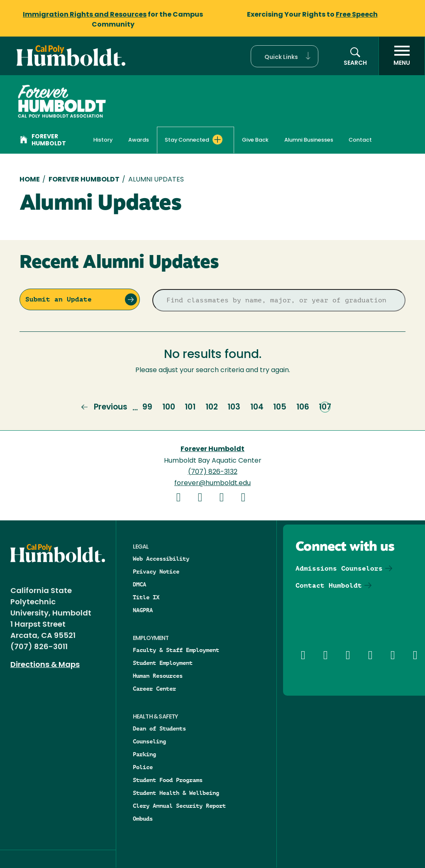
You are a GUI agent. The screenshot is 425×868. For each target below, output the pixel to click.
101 (190, 407)
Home (30, 180)
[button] (285, 56)
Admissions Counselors (339, 568)
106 (303, 407)
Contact (360, 140)
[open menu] (402, 56)
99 (147, 407)
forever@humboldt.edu (212, 483)
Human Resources (158, 676)
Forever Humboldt (43, 140)
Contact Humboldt (329, 585)
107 (325, 407)
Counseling (149, 741)
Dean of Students (159, 728)
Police (143, 767)
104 (257, 407)
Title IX (146, 597)
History (103, 140)
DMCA (139, 584)
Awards (139, 140)
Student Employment (163, 663)
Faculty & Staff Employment (176, 650)
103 (234, 407)
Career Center (154, 689)
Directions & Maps (45, 665)
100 (169, 407)
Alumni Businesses (309, 140)
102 (212, 407)
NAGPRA (143, 610)
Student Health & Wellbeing (176, 793)
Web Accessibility (161, 559)
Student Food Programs (168, 780)
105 (280, 407)
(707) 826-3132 (213, 472)
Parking (144, 754)
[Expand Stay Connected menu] (217, 140)
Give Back (255, 140)
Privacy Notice (156, 571)
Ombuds (143, 819)
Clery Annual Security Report (179, 806)
